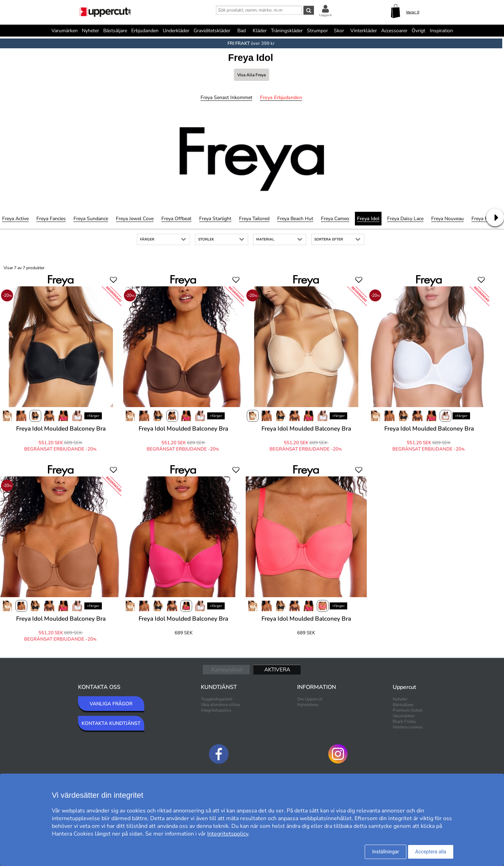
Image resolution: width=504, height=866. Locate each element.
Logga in (325, 15)
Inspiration (441, 31)
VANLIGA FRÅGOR (111, 704)
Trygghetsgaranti (217, 699)
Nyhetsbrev (308, 705)
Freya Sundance (91, 219)
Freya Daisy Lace (405, 219)
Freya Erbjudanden (281, 97)
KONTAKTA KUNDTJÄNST (111, 723)
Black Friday (404, 721)
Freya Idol (368, 219)
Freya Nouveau (447, 219)
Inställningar (386, 852)
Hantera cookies (408, 727)
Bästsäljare (115, 31)
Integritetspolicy (216, 710)
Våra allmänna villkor (221, 705)
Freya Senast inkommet (226, 97)
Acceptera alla (431, 852)
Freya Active (15, 219)
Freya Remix (485, 219)
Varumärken (65, 31)
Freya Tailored (254, 219)
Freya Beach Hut (295, 219)
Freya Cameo (335, 219)
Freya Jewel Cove (135, 219)
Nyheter (90, 31)
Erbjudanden (145, 31)
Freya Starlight (215, 219)
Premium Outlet (408, 710)
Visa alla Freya (251, 75)
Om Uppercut (310, 699)
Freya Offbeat (176, 219)
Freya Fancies (51, 219)
